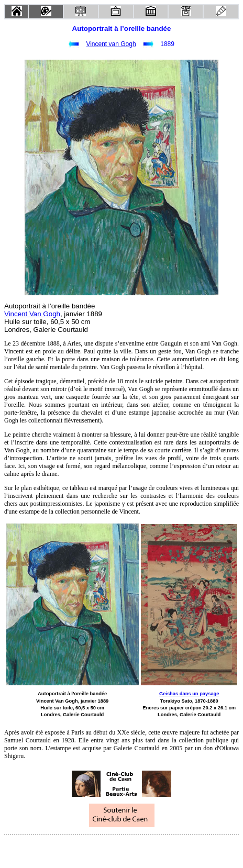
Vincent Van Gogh (32, 314)
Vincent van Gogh (111, 44)
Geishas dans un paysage (189, 694)
